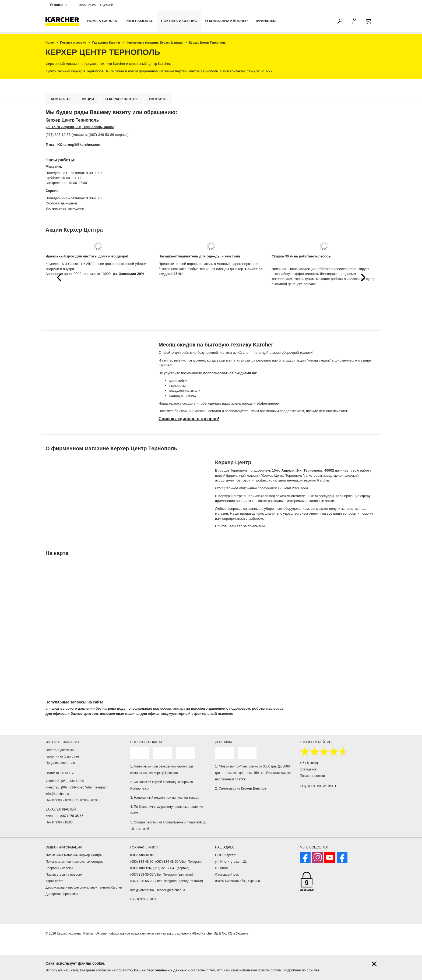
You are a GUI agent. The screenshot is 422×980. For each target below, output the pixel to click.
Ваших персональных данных (160, 970)
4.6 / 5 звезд (309, 763)
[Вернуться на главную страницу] (64, 21)
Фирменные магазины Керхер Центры (74, 855)
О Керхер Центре (122, 99)
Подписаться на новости (64, 875)
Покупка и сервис (179, 21)
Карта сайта (54, 881)
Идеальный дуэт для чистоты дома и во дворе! (87, 256)
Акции (88, 99)
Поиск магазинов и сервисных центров (75, 862)
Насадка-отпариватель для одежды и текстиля (199, 256)
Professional (139, 21)
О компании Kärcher (226, 21)
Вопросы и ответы (59, 868)
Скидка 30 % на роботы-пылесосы (301, 256)
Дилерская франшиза (62, 894)
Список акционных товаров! (189, 419)
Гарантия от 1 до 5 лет (62, 756)
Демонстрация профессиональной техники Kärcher (84, 887)
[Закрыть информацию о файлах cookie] (374, 964)
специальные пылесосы (150, 708)
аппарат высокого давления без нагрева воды (86, 708)
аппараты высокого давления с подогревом (212, 708)
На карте (158, 99)
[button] (59, 277)
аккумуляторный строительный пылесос (197, 714)
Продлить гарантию (60, 763)
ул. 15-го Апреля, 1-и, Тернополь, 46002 (80, 127)
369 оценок (308, 769)
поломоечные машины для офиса (130, 714)
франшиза (266, 21)
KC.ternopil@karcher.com (79, 145)
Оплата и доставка (60, 750)
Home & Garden (102, 21)
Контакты (61, 99)
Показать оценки (312, 776)
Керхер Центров (254, 788)
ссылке (313, 970)
